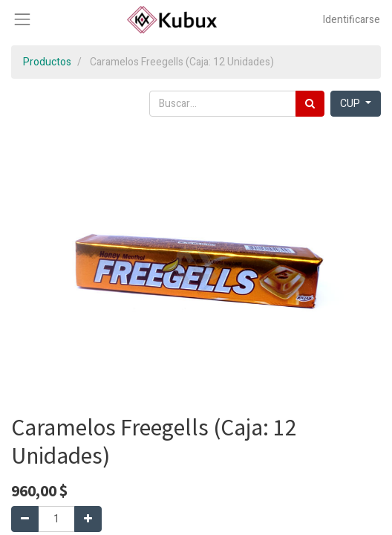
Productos (47, 62)
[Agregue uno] (88, 519)
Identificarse (352, 20)
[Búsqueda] (310, 104)
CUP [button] (351, 104)
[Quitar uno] (25, 519)
